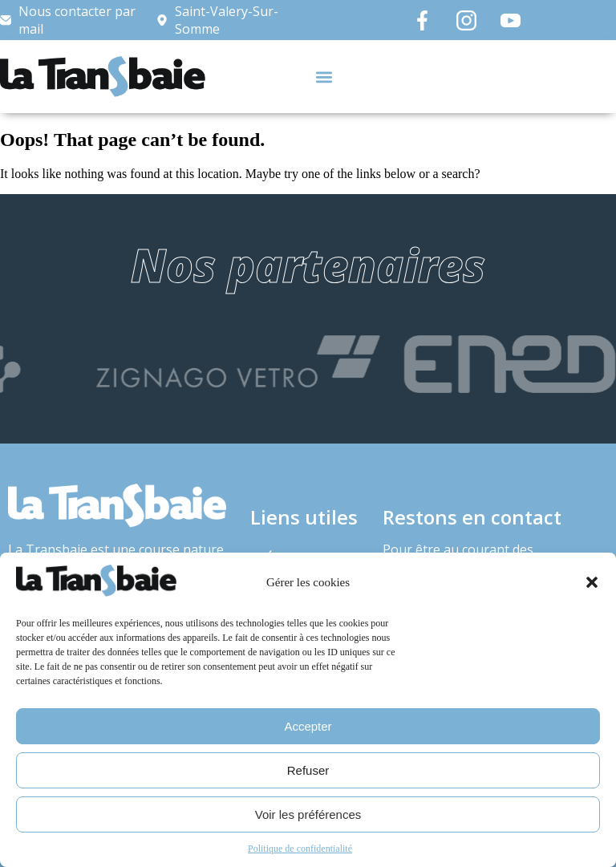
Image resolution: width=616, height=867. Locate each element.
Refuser (308, 770)
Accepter (308, 726)
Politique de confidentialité (300, 849)
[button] (592, 582)
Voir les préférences (308, 814)
